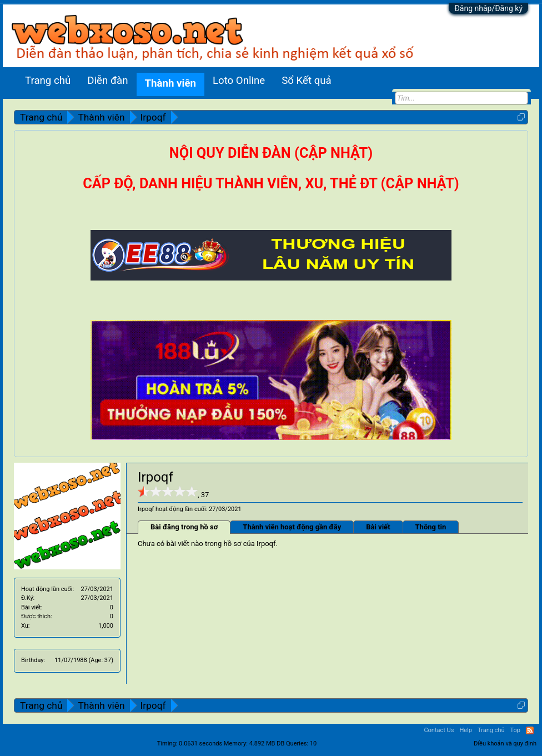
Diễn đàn (107, 81)
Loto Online (239, 81)
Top (515, 730)
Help (466, 730)
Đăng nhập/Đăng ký (488, 8)
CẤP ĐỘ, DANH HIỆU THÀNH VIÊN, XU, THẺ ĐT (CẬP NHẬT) (271, 184)
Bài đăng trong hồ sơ (184, 527)
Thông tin (431, 527)
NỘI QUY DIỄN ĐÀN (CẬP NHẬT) (271, 153)
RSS (530, 730)
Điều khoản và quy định (505, 744)
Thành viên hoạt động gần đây (292, 527)
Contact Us (439, 730)
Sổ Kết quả (306, 81)
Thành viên (170, 83)
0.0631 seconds (200, 744)
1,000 (106, 626)
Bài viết (378, 527)
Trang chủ (48, 81)
